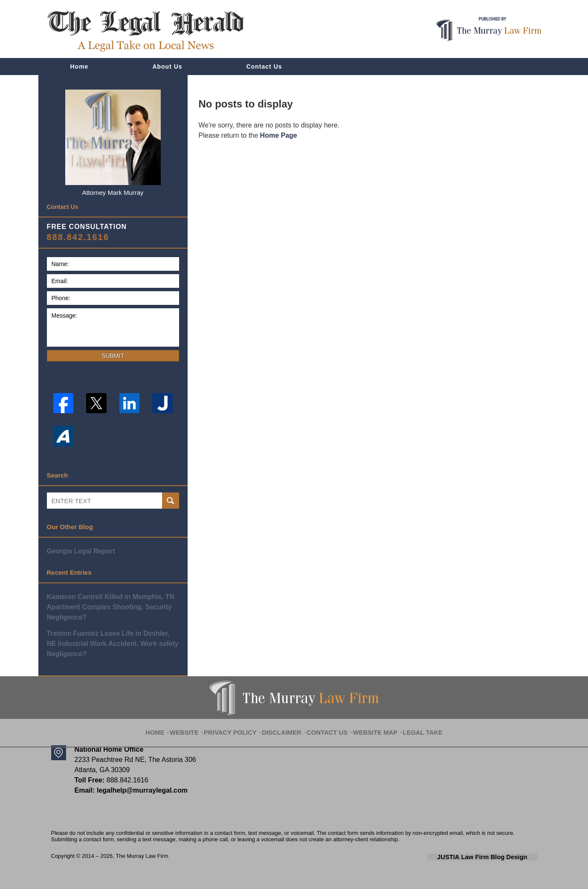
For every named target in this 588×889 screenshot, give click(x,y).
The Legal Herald (145, 31)
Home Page (279, 135)
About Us (167, 67)
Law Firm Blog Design (497, 853)
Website (197, 724)
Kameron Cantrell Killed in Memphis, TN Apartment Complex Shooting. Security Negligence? (108, 605)
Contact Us (264, 67)
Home (80, 67)
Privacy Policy (239, 724)
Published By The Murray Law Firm (489, 29)
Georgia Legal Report (80, 551)
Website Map (370, 724)
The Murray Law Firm (142, 853)
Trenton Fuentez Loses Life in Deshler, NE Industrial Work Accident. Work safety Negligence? (111, 641)
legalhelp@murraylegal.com (139, 787)
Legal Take (413, 724)
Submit (113, 356)
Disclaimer (285, 724)
